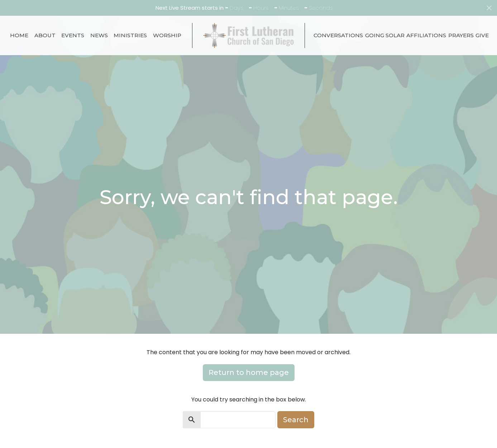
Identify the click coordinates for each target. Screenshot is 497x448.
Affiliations (426, 35)
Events (73, 35)
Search (296, 420)
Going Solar (385, 35)
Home (19, 35)
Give (482, 35)
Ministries (130, 35)
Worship (167, 35)
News (99, 35)
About (45, 35)
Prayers (461, 35)
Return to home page (249, 372)
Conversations (338, 35)
